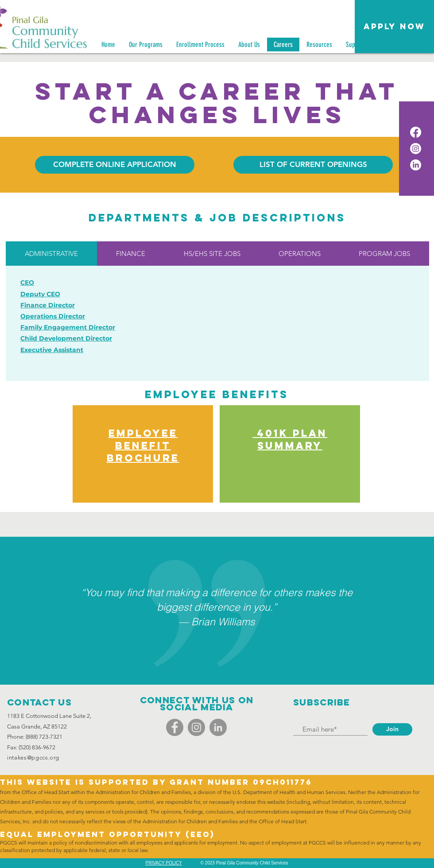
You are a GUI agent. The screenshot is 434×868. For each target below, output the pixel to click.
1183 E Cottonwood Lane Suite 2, (49, 716)
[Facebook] (416, 132)
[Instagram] (416, 149)
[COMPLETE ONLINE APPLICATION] (115, 165)
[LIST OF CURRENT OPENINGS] (313, 165)
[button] (394, 27)
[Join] (392, 729)
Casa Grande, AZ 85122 (37, 727)
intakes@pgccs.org (33, 758)
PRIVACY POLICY (164, 863)
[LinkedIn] (416, 165)
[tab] (51, 254)
